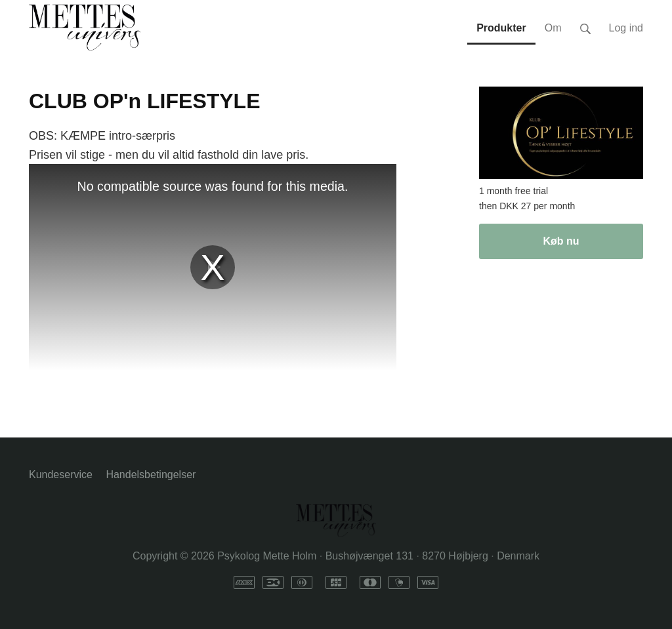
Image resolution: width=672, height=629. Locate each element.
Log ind (626, 28)
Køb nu (561, 241)
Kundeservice (61, 475)
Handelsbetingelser (151, 475)
